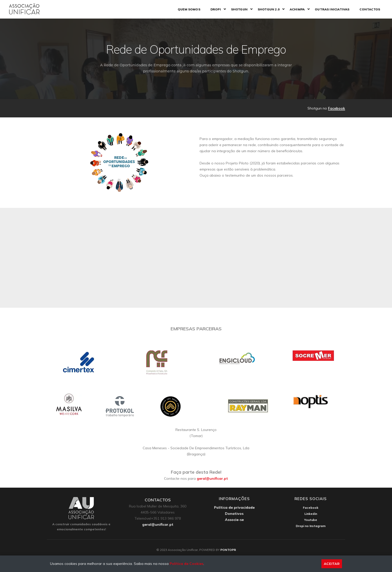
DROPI (212, 9)
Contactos (366, 9)
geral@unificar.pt (212, 478)
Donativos (234, 514)
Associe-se (234, 520)
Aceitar (332, 564)
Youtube (311, 520)
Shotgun (236, 9)
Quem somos (186, 9)
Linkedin (311, 514)
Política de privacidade (234, 507)
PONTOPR (228, 550)
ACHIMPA (294, 9)
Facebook (337, 108)
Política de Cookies (186, 564)
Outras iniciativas (329, 9)
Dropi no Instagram (311, 526)
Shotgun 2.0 (265, 9)
